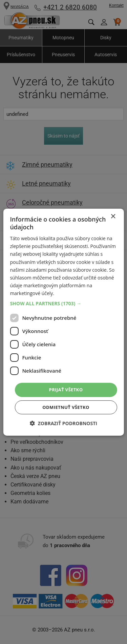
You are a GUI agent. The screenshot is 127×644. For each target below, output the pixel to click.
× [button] (113, 216)
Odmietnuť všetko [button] (66, 407)
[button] (63, 304)
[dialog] (63, 322)
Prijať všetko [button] (66, 390)
